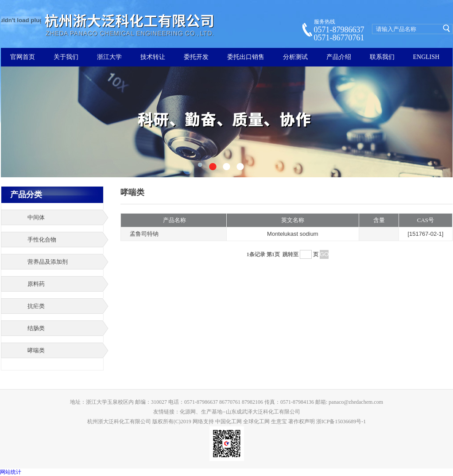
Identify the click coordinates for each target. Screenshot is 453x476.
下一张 (431, 124)
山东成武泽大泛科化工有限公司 (263, 412)
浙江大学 (109, 57)
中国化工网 (228, 421)
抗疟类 (36, 306)
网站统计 (11, 472)
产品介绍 (339, 57)
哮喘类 (36, 350)
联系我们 (382, 57)
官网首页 (23, 57)
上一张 (23, 124)
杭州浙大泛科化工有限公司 (119, 421)
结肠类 (36, 328)
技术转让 (153, 57)
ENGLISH (426, 57)
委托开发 (196, 57)
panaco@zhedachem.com (356, 402)
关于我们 (66, 57)
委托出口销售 (246, 57)
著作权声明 (302, 421)
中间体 (36, 217)
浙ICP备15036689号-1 (341, 421)
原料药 (36, 284)
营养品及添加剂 (48, 262)
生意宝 (279, 421)
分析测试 (295, 57)
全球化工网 (256, 421)
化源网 (188, 412)
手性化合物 (42, 240)
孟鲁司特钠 (144, 234)
